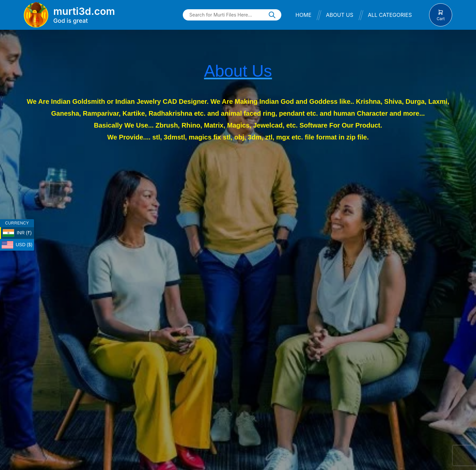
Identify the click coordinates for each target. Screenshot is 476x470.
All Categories (390, 15)
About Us (340, 15)
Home (303, 15)
